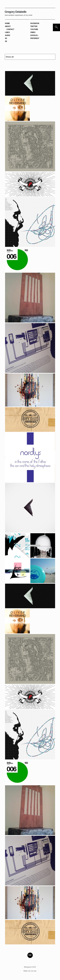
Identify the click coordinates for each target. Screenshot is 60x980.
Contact (10, 29)
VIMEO (33, 32)
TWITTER (34, 26)
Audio (8, 35)
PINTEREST (35, 38)
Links (7, 32)
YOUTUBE (34, 29)
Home (7, 23)
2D (6, 38)
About (8, 26)
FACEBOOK (35, 23)
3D (6, 41)
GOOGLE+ (34, 35)
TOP (30, 955)
